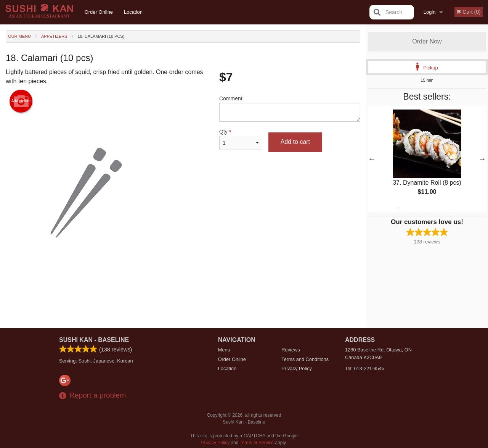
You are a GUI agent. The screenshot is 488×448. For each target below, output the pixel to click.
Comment (290, 109)
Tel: (365, 368)
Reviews (291, 350)
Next (482, 159)
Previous (372, 159)
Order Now (427, 41)
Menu (224, 350)
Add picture (21, 101)
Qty (241, 139)
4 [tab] (433, 208)
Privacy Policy (297, 368)
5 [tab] (444, 208)
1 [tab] (398, 208)
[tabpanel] (427, 159)
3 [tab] (421, 208)
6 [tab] (456, 208)
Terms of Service (257, 443)
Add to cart (295, 142)
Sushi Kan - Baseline (94, 340)
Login (430, 12)
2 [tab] (410, 208)
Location (133, 12)
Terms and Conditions (305, 359)
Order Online (99, 12)
